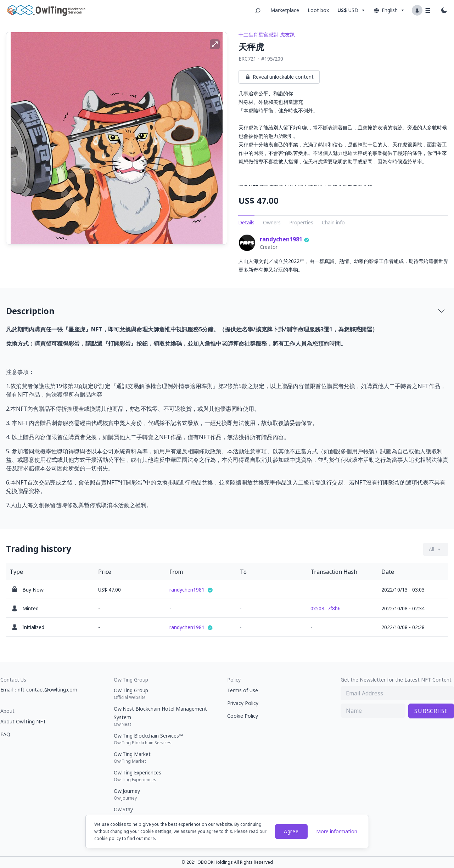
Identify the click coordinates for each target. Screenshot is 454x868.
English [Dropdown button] (389, 10)
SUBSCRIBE (431, 711)
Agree (291, 831)
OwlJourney (163, 794)
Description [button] (226, 311)
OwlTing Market (163, 757)
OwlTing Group (163, 694)
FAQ (5, 734)
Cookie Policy (243, 716)
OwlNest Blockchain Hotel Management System (163, 716)
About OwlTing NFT (23, 721)
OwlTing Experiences (163, 776)
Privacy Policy (243, 703)
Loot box (318, 10)
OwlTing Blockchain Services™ (163, 739)
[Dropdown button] (352, 10)
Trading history (39, 549)
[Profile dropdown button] (422, 10)
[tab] (227, 311)
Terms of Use (243, 690)
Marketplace (285, 10)
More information (337, 831)
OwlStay (163, 813)
